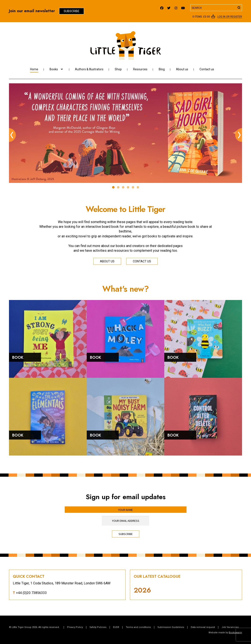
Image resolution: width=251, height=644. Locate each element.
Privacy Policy (75, 627)
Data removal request (203, 627)
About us (182, 69)
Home (34, 69)
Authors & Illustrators (89, 69)
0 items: (201, 17)
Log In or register (230, 17)
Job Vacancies (230, 627)
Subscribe (72, 11)
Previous (12, 135)
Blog (162, 69)
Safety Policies (98, 627)
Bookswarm (235, 633)
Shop (118, 69)
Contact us (207, 69)
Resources (140, 69)
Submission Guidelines (171, 627)
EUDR (116, 627)
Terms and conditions (138, 627)
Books (54, 69)
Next (239, 135)
